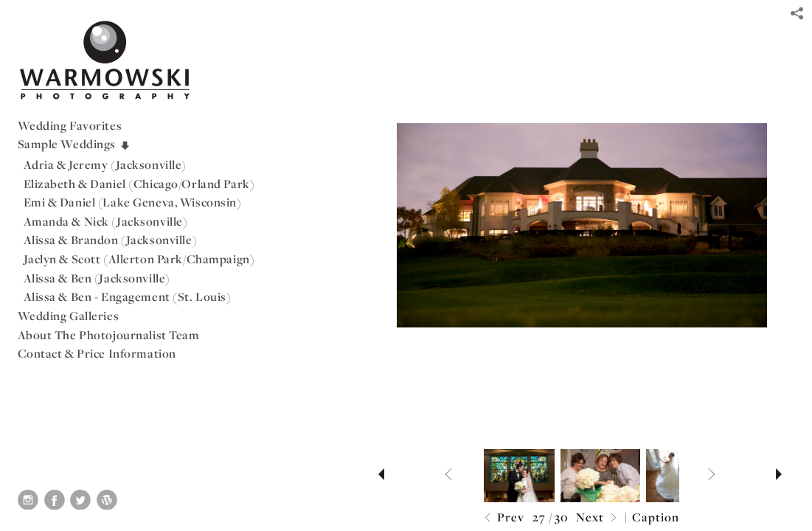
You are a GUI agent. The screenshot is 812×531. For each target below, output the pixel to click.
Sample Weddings (74, 144)
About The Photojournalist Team (109, 335)
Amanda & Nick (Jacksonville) (106, 221)
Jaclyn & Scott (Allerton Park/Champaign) (139, 259)
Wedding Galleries (69, 316)
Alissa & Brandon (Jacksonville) (111, 240)
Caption (656, 517)
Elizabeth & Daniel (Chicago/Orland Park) (139, 184)
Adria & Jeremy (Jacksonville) (105, 164)
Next (598, 518)
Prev (503, 518)
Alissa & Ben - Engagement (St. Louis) (128, 296)
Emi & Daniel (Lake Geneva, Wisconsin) (133, 202)
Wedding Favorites (70, 125)
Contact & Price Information (97, 353)
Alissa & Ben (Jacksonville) (97, 278)
